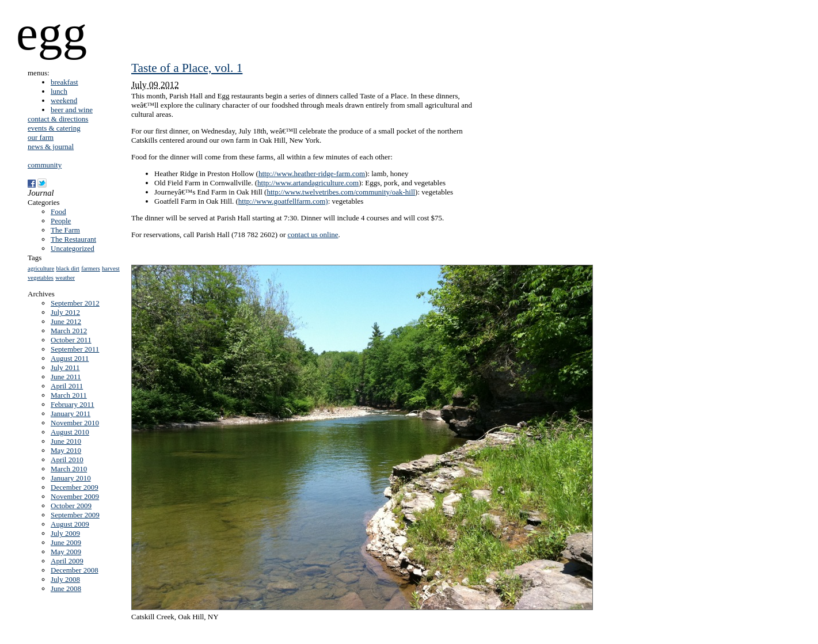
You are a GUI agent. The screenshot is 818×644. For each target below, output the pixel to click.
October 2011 (71, 340)
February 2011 (73, 404)
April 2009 (67, 561)
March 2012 (69, 331)
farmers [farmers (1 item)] (91, 268)
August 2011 (70, 358)
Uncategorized (73, 248)
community (45, 165)
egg (52, 33)
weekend (64, 100)
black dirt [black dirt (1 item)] (68, 268)
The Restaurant (73, 239)
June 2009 (66, 542)
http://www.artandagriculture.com (308, 183)
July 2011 (65, 367)
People (61, 221)
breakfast (64, 82)
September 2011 (75, 349)
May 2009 (66, 552)
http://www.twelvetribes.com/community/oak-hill (341, 192)
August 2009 (70, 524)
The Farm (65, 230)
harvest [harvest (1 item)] (111, 268)
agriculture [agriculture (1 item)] (41, 268)
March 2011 (69, 395)
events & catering (54, 128)
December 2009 (75, 487)
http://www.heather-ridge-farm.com (312, 174)
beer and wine (72, 110)
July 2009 (65, 533)
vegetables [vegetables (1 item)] (41, 278)
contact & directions (58, 119)
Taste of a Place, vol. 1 (187, 68)
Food (58, 212)
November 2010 (75, 423)
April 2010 (67, 460)
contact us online (313, 235)
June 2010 (66, 441)
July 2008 (65, 579)
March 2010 (69, 469)
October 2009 (71, 506)
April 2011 (67, 386)
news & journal (51, 146)
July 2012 (65, 312)
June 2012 (66, 321)
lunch (59, 91)
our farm (41, 137)
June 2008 (66, 588)
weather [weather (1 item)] (65, 278)
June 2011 (66, 377)
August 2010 (70, 432)
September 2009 (75, 515)
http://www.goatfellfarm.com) (283, 201)
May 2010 (66, 450)
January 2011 (71, 414)
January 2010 (71, 478)
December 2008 (75, 570)
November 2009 (75, 496)
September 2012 (75, 303)
